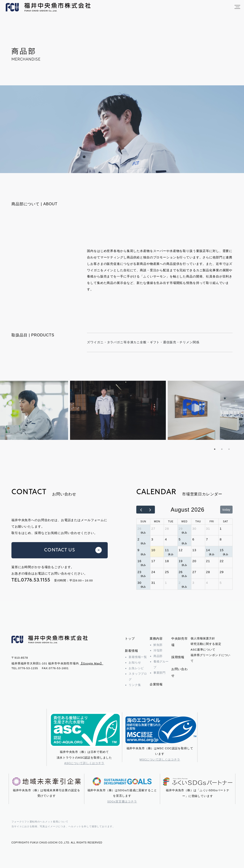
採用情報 (178, 657)
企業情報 (156, 684)
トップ (130, 639)
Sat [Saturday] (226, 521)
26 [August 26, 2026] (181, 572)
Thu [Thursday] (198, 521)
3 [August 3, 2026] (152, 539)
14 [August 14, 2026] (208, 550)
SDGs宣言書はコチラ (122, 801)
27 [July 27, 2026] (153, 529)
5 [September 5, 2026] (221, 583)
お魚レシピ (136, 668)
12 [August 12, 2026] (181, 550)
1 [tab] (215, 449)
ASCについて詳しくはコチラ (84, 763)
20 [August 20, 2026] (194, 561)
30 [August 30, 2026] (140, 583)
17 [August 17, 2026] (153, 561)
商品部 (158, 656)
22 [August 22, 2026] (222, 561)
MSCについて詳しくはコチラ (160, 759)
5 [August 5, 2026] (180, 539)
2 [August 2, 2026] (138, 539)
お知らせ (135, 662)
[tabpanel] (122, 410)
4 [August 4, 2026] (166, 539)
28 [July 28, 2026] (167, 529)
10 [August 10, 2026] (153, 550)
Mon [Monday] (157, 521)
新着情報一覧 (138, 657)
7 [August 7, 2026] (207, 539)
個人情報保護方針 (203, 638)
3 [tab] (229, 449)
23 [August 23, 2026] (140, 572)
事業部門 (160, 673)
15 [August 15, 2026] (222, 550)
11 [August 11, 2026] (167, 550)
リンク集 (135, 685)
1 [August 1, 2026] (221, 529)
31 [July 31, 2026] (208, 529)
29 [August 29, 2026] (222, 572)
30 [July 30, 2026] (194, 529)
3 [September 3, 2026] (193, 583)
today (226, 510)
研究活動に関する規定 (206, 644)
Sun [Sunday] (143, 521)
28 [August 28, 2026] (208, 572)
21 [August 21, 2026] (208, 561)
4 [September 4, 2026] (207, 583)
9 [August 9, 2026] (138, 550)
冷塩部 (158, 650)
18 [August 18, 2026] (167, 561)
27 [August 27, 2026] (194, 572)
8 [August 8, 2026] (221, 539)
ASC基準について (203, 650)
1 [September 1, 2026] (166, 583)
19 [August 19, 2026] (181, 561)
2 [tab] (222, 449)
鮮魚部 (158, 645)
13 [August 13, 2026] (194, 550)
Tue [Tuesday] (171, 521)
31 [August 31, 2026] (153, 583)
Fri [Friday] (212, 521)
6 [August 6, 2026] (193, 539)
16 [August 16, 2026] (140, 561)
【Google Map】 (91, 663)
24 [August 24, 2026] (153, 572)
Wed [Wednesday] (184, 521)
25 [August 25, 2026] (167, 572)
